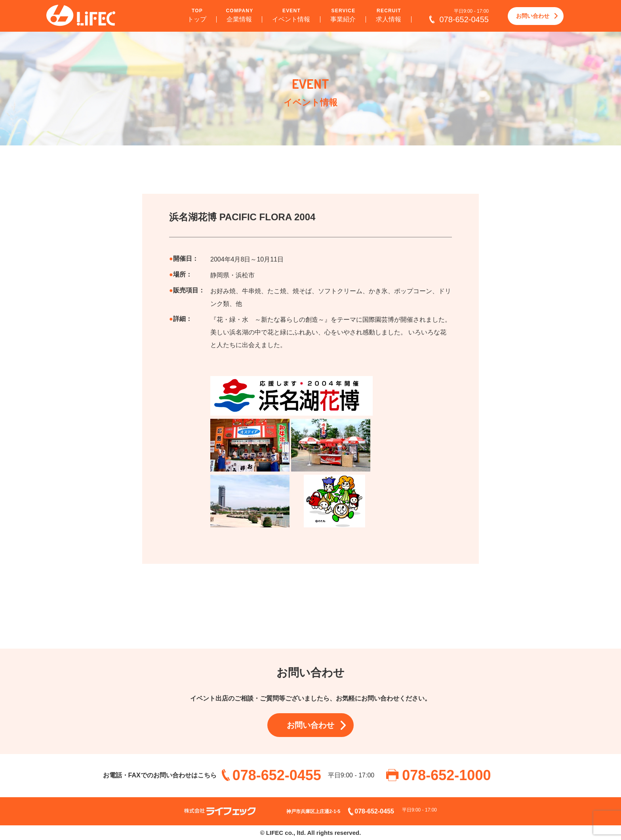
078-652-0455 (464, 19)
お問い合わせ (533, 16)
